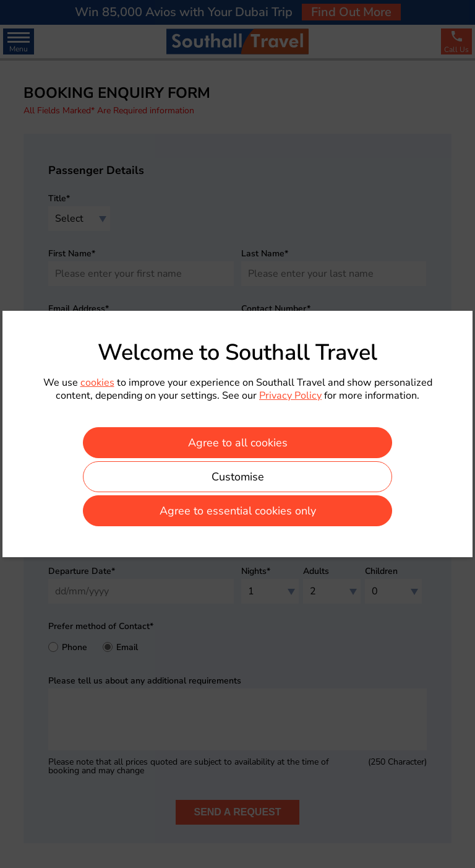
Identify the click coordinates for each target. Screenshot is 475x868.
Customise (238, 477)
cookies (97, 383)
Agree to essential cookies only (238, 511)
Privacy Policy (290, 396)
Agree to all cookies (238, 443)
